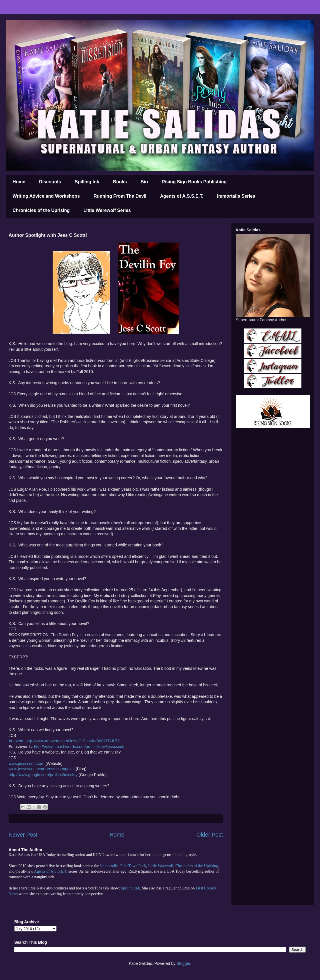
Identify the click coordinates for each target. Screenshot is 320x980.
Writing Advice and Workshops (46, 196)
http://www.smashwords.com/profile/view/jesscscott (79, 747)
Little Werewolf (161, 866)
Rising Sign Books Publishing (194, 182)
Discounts (50, 182)
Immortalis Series (236, 196)
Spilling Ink (87, 182)
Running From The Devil (120, 196)
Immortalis (109, 866)
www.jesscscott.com (26, 763)
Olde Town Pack (133, 866)
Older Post (210, 835)
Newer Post (23, 835)
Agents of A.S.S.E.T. (182, 196)
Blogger (183, 963)
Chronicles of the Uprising (41, 210)
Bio (144, 182)
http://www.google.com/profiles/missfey (43, 775)
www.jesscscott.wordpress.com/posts (42, 769)
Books (120, 182)
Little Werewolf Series (107, 210)
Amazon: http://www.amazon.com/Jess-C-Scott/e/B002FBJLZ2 (64, 741)
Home (19, 182)
